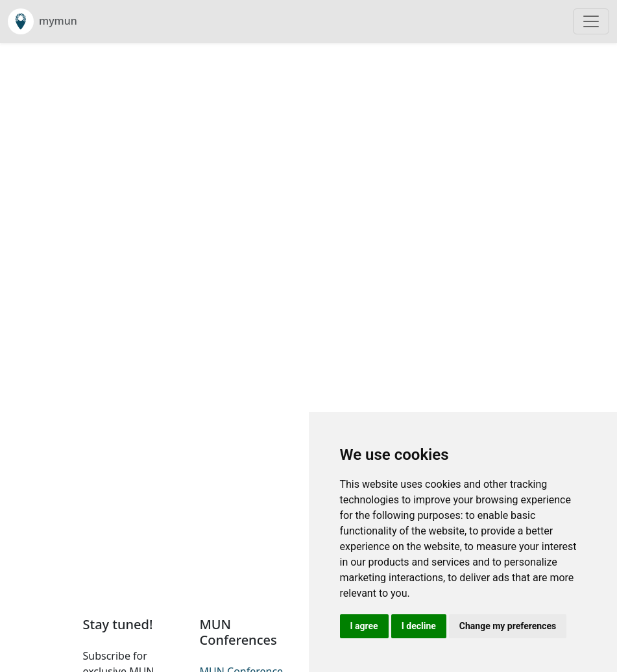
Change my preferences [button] (508, 626)
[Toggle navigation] (591, 21)
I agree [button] (364, 626)
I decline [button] (419, 626)
